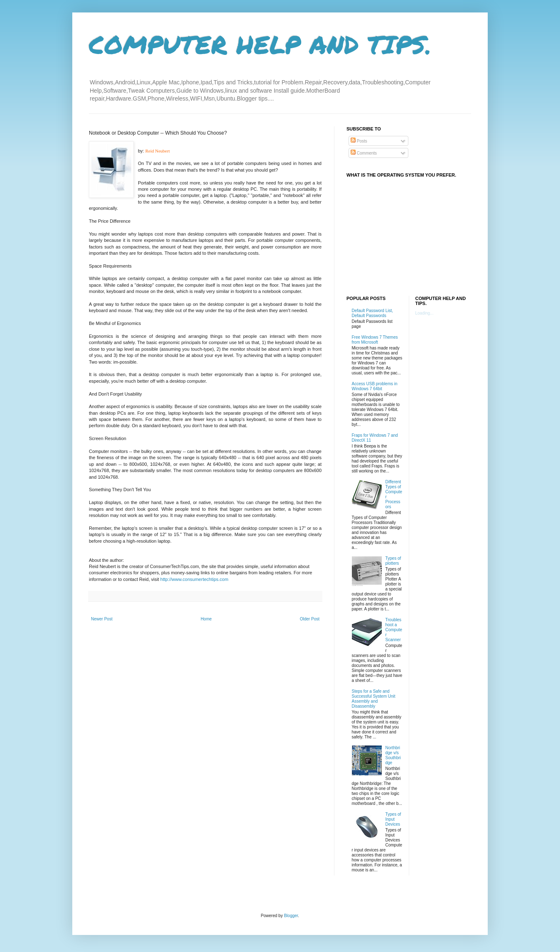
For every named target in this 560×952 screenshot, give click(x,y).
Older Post (310, 619)
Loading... (425, 313)
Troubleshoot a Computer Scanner (394, 630)
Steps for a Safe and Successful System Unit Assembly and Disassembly (374, 699)
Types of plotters (393, 561)
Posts (359, 141)
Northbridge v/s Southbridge (393, 755)
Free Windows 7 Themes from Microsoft (375, 340)
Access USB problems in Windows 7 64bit (375, 386)
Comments (364, 153)
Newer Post (102, 619)
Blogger (291, 916)
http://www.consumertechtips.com (194, 579)
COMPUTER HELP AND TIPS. (260, 44)
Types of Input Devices (393, 819)
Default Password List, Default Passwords (373, 313)
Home (206, 619)
